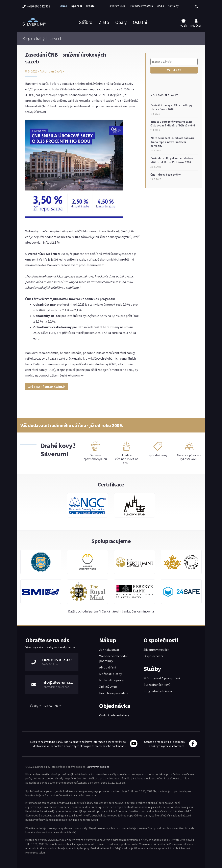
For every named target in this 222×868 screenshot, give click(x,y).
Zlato (104, 22)
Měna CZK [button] (52, 706)
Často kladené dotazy (114, 715)
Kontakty (173, 6)
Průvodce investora (141, 6)
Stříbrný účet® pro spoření (162, 678)
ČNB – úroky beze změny (166, 175)
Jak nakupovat (109, 650)
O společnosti (153, 656)
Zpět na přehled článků (47, 387)
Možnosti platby (110, 674)
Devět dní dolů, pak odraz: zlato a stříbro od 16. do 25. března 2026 (172, 160)
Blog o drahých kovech (159, 691)
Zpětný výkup (108, 687)
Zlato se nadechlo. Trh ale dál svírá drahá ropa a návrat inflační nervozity (172, 142)
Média (160, 6)
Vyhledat (174, 70)
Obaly (121, 22)
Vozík (184, 23)
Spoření (77, 6)
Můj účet (196, 23)
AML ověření (108, 667)
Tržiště (90, 6)
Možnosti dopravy (111, 680)
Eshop (64, 6)
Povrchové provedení (114, 693)
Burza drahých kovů (157, 685)
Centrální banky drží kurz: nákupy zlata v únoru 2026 (171, 107)
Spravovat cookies (98, 767)
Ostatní (140, 22)
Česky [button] (34, 706)
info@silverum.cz (57, 682)
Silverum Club (117, 6)
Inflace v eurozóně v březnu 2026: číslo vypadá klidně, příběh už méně (173, 124)
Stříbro (86, 22)
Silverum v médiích (156, 650)
